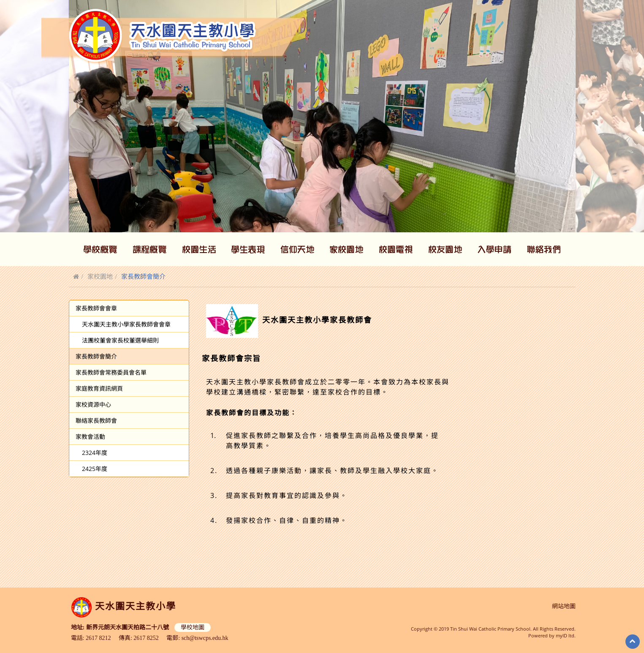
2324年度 (95, 453)
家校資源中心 (93, 404)
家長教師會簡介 (96, 356)
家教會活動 (90, 437)
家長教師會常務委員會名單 (111, 372)
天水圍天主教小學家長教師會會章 (126, 324)
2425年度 (95, 469)
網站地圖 (564, 606)
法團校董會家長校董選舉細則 (120, 340)
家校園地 (100, 276)
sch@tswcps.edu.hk (205, 638)
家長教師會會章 (96, 308)
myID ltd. (566, 635)
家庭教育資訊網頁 (99, 388)
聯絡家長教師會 (96, 420)
